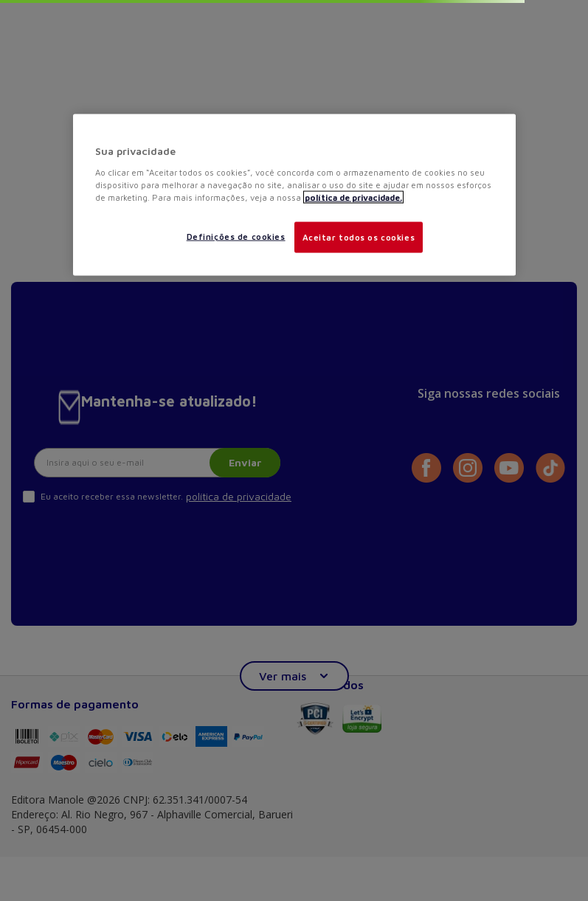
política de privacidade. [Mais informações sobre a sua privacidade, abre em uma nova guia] (353, 197)
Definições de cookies (236, 236)
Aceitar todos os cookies (359, 237)
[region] (294, 195)
